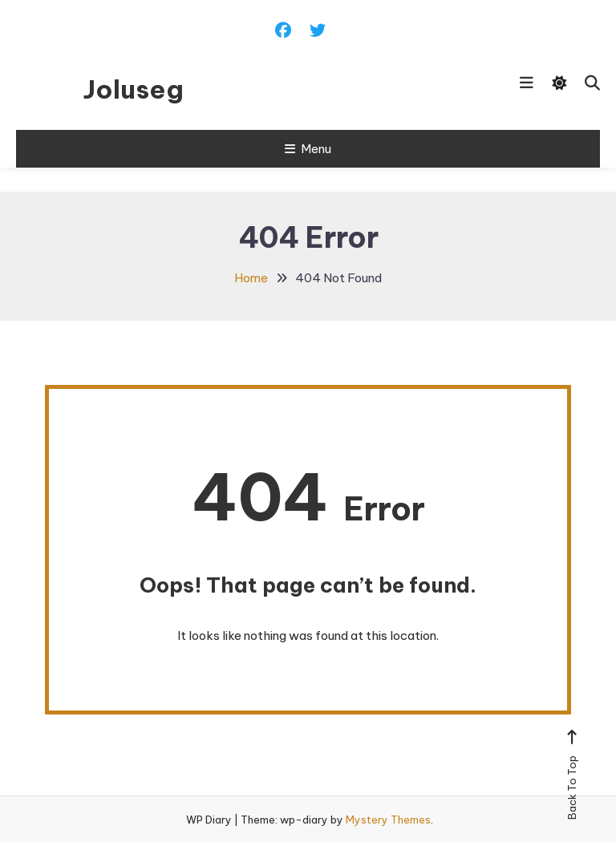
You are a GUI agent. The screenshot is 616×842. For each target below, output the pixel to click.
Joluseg (133, 89)
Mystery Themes (388, 820)
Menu (308, 149)
